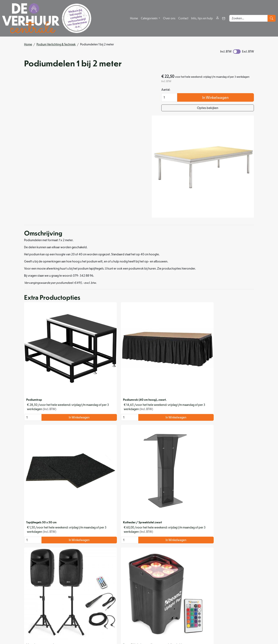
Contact (183, 18)
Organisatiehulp (128, 597)
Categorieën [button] (149, 18)
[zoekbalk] (249, 18)
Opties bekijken (217, 109)
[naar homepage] (47, 18)
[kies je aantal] (31, 354)
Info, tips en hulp (202, 18)
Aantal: (185, 90)
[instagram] (115, 631)
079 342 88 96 (84, 622)
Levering (178, 589)
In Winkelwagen (225, 98)
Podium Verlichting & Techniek (56, 44)
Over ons (169, 18)
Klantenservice (236, 589)
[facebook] (106, 631)
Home (134, 18)
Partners (123, 593)
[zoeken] (272, 18)
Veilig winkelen (182, 593)
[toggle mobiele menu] (224, 18)
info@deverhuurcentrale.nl (117, 622)
